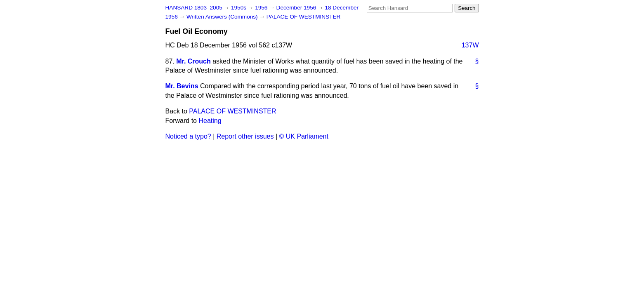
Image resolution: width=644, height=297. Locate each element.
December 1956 (297, 8)
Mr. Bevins (182, 86)
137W (470, 45)
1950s (239, 8)
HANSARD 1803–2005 (194, 8)
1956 (262, 8)
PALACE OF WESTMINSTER (304, 17)
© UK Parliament (304, 136)
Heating (210, 121)
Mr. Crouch (193, 61)
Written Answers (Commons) (223, 17)
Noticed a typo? (188, 136)
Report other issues (245, 136)
